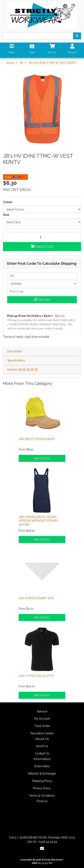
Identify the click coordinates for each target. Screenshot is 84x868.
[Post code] (42, 292)
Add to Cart (42, 246)
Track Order (42, 726)
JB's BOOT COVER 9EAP (37, 439)
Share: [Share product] (15, 177)
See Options (42, 458)
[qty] (42, 276)
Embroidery (42, 766)
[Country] (42, 284)
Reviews (23, 370)
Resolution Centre (42, 733)
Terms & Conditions (42, 796)
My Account (42, 719)
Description (15, 351)
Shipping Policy (42, 781)
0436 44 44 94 (48, 842)
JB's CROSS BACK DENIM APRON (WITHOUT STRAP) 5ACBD (38, 521)
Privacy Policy (42, 788)
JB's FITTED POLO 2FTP (36, 676)
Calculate (42, 300)
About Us (42, 746)
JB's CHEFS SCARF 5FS (36, 598)
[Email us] (42, 849)
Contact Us (42, 753)
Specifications (16, 360)
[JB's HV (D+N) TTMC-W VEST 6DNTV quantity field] (42, 237)
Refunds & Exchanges (42, 774)
